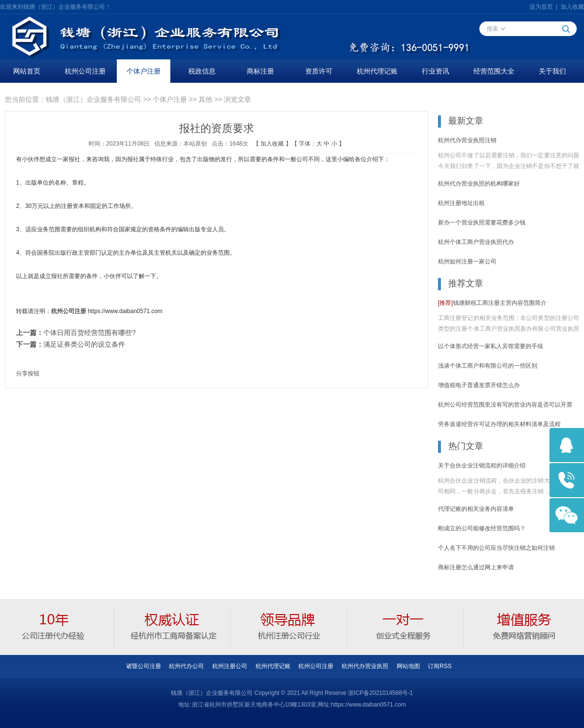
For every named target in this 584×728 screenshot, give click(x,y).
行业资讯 (436, 71)
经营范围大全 (494, 71)
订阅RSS (440, 666)
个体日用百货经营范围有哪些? (90, 333)
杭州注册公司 (230, 666)
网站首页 (27, 71)
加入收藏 (572, 7)
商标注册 (260, 71)
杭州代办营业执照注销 (467, 140)
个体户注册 (144, 71)
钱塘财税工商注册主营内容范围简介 (492, 303)
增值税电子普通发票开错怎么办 (479, 385)
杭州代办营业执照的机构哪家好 (479, 184)
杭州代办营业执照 (365, 666)
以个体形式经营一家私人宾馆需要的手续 (491, 346)
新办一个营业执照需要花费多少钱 (482, 223)
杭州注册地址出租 (461, 203)
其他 (205, 99)
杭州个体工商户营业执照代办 (476, 242)
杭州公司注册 (85, 71)
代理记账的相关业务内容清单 (476, 509)
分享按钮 (28, 373)
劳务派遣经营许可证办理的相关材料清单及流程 (499, 424)
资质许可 (319, 71)
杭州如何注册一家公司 (467, 261)
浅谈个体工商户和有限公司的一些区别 (488, 366)
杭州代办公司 (186, 666)
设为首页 (541, 7)
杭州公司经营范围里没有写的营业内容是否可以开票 (505, 405)
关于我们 (552, 71)
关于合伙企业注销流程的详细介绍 (482, 466)
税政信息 (202, 71)
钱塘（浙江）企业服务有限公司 (93, 99)
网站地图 (408, 666)
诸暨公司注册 (144, 666)
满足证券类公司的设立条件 (84, 344)
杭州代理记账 (377, 71)
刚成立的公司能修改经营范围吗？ (482, 528)
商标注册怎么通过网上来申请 (476, 567)
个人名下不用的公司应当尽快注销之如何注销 (496, 548)
